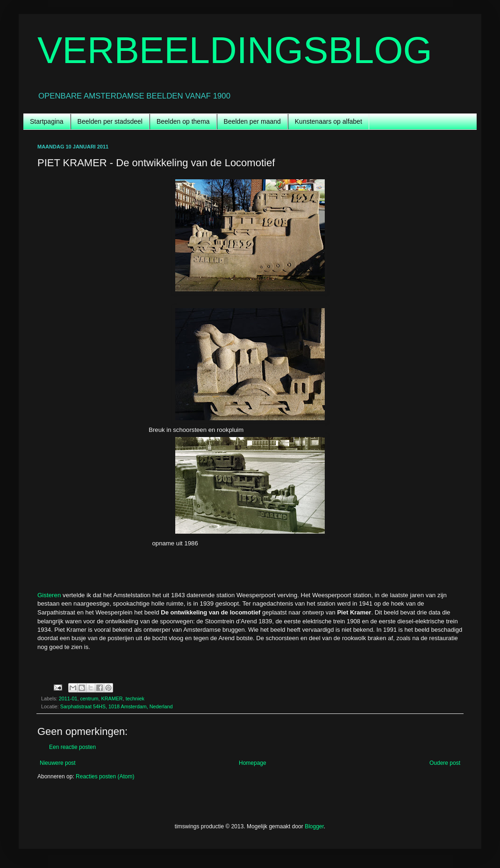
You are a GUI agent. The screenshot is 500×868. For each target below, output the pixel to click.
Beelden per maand (252, 121)
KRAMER (112, 699)
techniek (135, 699)
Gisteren (49, 595)
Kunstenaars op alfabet (329, 121)
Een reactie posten (72, 747)
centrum (89, 699)
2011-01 (68, 699)
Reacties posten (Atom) (105, 776)
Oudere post (445, 763)
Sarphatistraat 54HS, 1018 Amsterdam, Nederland (117, 706)
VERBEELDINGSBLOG (235, 50)
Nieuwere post (58, 763)
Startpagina (47, 121)
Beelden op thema (183, 121)
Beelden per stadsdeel (110, 121)
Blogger (314, 826)
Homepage (253, 763)
